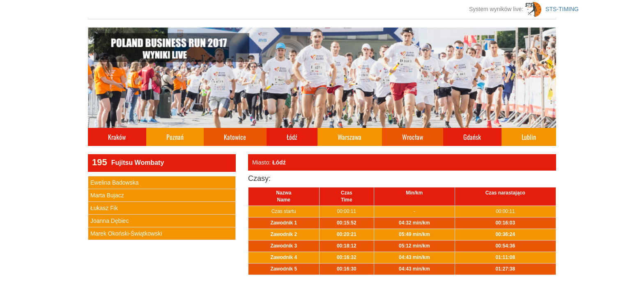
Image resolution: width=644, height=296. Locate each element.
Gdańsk (472, 137)
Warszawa (350, 137)
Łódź (292, 137)
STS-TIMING (552, 9)
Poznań (175, 137)
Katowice (235, 137)
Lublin (529, 137)
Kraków (117, 137)
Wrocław (413, 137)
